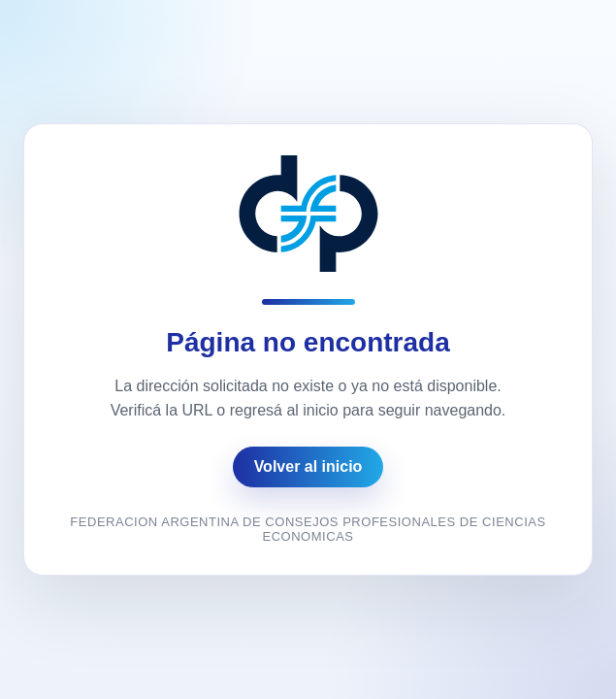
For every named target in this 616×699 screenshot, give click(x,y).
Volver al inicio (308, 466)
